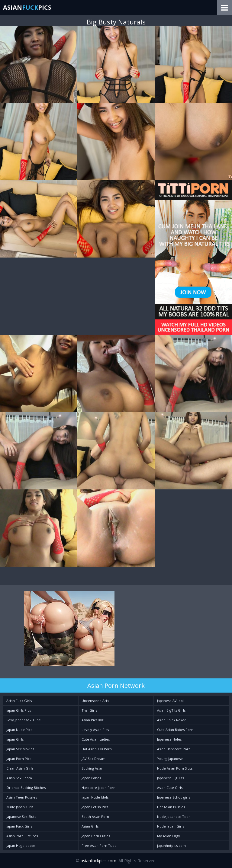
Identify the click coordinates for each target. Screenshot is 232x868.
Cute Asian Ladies (96, 739)
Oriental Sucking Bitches (26, 788)
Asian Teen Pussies (22, 797)
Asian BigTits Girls (171, 710)
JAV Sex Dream (93, 759)
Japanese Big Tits (171, 778)
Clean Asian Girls (20, 768)
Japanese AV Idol (170, 701)
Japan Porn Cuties (96, 836)
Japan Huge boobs (21, 846)
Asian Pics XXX (93, 720)
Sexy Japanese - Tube (24, 720)
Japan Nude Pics (19, 730)
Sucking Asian (92, 768)
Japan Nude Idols (95, 797)
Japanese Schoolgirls (174, 797)
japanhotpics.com (171, 846)
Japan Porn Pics (19, 759)
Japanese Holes (169, 739)
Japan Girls (15, 739)
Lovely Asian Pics (95, 730)
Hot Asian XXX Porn (97, 749)
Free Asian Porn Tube (99, 846)
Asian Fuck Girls (19, 701)
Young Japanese (170, 759)
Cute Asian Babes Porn (175, 730)
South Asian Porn (95, 817)
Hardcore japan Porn (98, 788)
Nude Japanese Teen (174, 817)
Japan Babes (91, 778)
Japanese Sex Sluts (21, 817)
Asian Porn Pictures (22, 836)
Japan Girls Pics (19, 710)
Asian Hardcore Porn (174, 749)
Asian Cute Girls (170, 788)
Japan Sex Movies (20, 749)
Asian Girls (90, 826)
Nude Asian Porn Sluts (175, 768)
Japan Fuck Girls (19, 826)
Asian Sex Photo (19, 778)
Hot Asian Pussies (171, 807)
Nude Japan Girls (20, 807)
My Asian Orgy (169, 836)
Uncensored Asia (95, 701)
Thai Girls (89, 710)
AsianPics (27, 7)
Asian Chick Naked (172, 720)
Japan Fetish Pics (95, 807)
